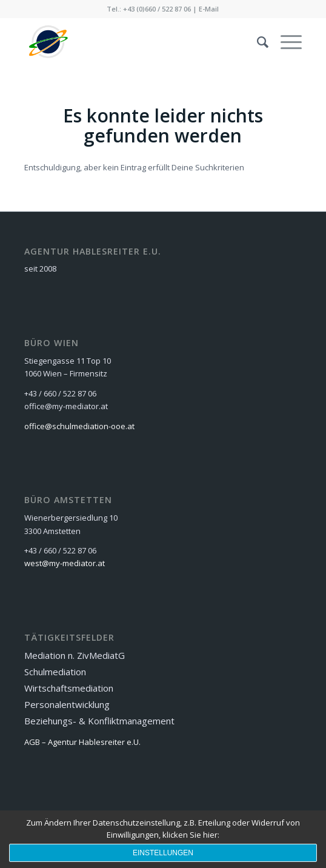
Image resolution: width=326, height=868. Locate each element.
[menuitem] (257, 42)
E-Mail (209, 9)
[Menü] (285, 42)
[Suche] (257, 42)
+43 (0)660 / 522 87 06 (157, 9)
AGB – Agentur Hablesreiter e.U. (82, 742)
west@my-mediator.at (65, 563)
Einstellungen (163, 853)
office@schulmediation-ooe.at (79, 426)
